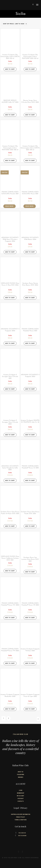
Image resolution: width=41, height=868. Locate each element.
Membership (21, 793)
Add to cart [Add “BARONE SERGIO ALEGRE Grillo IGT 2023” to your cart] (10, 115)
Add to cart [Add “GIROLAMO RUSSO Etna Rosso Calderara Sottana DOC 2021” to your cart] (10, 571)
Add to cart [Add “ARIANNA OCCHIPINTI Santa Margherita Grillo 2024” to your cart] (10, 480)
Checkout (21, 799)
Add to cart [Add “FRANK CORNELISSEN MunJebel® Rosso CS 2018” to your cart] (30, 480)
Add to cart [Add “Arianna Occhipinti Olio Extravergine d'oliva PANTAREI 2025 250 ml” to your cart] (30, 69)
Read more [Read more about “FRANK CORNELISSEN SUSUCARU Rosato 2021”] (9, 206)
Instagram (20, 836)
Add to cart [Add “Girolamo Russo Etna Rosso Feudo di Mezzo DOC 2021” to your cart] (10, 526)
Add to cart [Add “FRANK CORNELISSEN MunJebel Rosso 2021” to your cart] (30, 343)
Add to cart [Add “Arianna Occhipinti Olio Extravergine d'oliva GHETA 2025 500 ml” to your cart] (30, 161)
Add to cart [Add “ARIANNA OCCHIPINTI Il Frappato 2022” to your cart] (10, 343)
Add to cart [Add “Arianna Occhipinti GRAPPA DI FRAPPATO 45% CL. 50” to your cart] (30, 435)
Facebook (20, 833)
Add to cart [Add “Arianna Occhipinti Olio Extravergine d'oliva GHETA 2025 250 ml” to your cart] (10, 69)
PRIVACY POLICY (20, 817)
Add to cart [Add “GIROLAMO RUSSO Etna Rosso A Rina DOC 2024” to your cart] (10, 298)
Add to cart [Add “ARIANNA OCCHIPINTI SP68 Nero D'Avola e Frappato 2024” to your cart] (10, 252)
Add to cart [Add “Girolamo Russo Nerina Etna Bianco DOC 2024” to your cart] (30, 298)
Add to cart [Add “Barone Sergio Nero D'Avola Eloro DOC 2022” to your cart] (30, 115)
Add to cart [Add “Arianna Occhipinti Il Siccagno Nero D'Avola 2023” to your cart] (10, 435)
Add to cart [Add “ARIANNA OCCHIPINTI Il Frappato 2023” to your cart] (30, 389)
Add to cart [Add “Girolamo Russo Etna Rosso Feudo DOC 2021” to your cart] (30, 526)
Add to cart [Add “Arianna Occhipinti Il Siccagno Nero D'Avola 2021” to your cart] (10, 389)
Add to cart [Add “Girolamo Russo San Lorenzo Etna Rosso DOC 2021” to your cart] (30, 572)
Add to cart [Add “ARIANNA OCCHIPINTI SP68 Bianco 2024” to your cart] (30, 252)
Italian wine (21, 775)
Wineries (21, 777)
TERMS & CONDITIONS (21, 820)
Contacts (21, 801)
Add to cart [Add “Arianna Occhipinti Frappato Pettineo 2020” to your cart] (30, 663)
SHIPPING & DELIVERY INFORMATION (21, 814)
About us (20, 772)
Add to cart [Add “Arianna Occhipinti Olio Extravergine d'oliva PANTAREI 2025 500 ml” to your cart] (10, 161)
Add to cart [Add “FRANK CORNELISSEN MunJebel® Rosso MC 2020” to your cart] (10, 618)
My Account (20, 796)
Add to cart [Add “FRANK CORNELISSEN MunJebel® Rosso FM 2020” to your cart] (10, 663)
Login (21, 790)
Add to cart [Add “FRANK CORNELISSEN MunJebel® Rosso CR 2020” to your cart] (30, 618)
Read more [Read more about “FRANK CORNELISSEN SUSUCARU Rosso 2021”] (30, 206)
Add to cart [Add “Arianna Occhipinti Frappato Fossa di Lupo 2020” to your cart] (30, 709)
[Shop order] (14, 24)
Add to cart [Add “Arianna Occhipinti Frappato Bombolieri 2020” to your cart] (10, 709)
